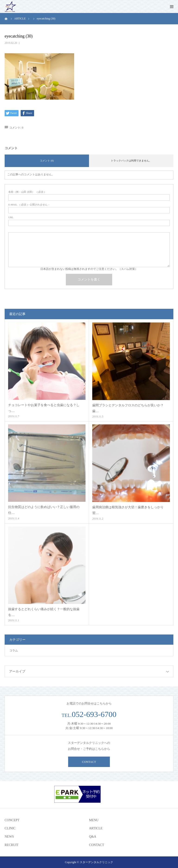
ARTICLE (96, 828)
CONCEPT (12, 820)
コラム (14, 650)
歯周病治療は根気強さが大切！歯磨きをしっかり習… (128, 510)
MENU (94, 820)
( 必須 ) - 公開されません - (29, 205)
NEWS (9, 837)
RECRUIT (12, 845)
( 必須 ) (27, 192)
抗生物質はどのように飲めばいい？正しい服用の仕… (44, 510)
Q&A (93, 837)
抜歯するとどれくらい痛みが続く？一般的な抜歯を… (44, 612)
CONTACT (89, 762)
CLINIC (10, 828)
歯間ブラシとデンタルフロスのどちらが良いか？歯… (128, 408)
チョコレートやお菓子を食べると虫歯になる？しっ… (44, 408)
